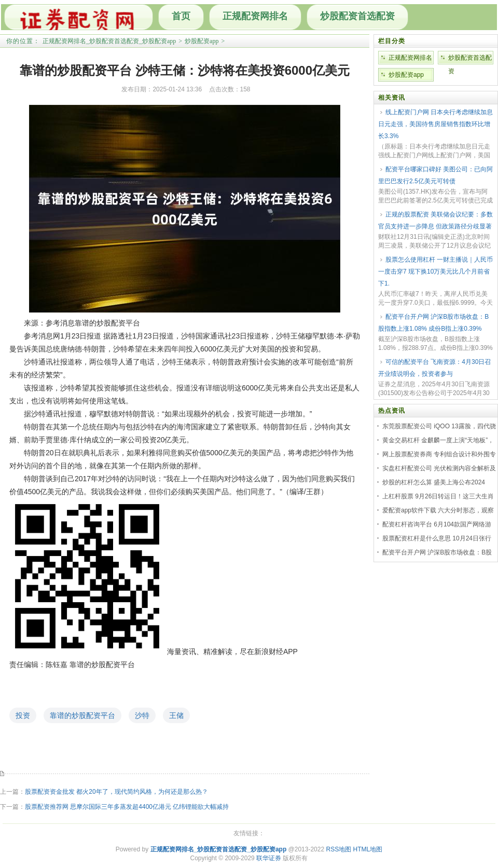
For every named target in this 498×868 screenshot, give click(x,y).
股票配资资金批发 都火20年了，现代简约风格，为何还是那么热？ (116, 792)
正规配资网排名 (255, 16)
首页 (181, 16)
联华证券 (269, 858)
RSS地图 (338, 849)
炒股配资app (202, 41)
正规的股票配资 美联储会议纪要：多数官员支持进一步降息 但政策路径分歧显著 (435, 220)
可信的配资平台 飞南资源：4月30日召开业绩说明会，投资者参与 (434, 368)
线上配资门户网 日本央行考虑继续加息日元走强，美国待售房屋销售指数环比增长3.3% (435, 124)
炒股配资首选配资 (357, 16)
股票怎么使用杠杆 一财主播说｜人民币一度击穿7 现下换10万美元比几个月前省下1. (435, 272)
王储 (176, 715)
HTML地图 (368, 849)
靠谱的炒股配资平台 (82, 715)
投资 (23, 715)
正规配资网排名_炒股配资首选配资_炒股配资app (109, 41)
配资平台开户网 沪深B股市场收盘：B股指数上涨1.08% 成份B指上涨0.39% (433, 323)
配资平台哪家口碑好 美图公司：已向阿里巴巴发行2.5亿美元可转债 (435, 175)
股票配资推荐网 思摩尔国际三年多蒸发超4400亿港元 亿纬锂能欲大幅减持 (127, 807)
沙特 (142, 715)
